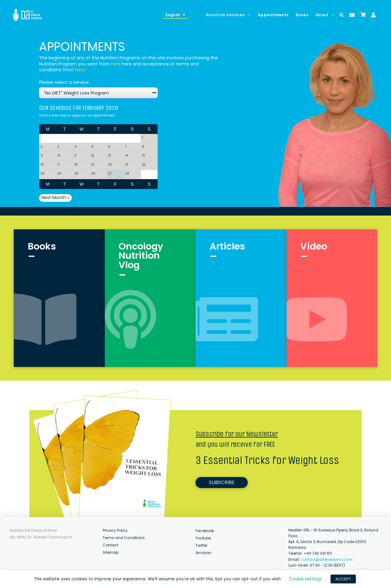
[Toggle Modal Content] (342, 15)
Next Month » (55, 198)
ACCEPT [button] (343, 579)
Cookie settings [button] (305, 579)
